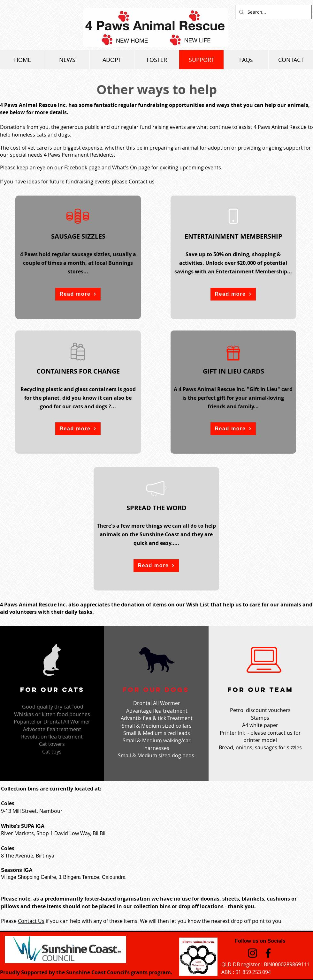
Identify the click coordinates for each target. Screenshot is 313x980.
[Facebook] (268, 953)
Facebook (76, 167)
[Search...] (273, 12)
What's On (125, 167)
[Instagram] (252, 953)
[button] (78, 294)
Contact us (142, 182)
